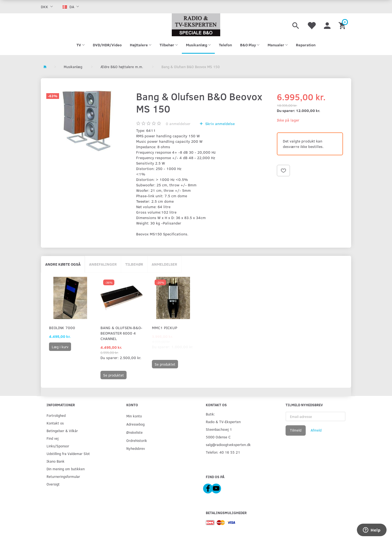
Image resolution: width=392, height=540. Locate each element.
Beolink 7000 (62, 328)
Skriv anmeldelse (219, 124)
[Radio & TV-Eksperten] (196, 25)
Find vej (53, 438)
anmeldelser (178, 124)
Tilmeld (296, 430)
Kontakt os (55, 423)
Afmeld (316, 430)
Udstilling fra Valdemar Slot (68, 453)
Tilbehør (134, 264)
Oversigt (53, 484)
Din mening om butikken (66, 469)
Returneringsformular (63, 476)
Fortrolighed (56, 415)
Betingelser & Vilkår (62, 431)
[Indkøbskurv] (343, 25)
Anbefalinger (103, 264)
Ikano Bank (56, 461)
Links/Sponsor (58, 446)
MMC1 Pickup (165, 328)
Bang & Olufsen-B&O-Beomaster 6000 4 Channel (121, 333)
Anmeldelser (164, 264)
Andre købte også (63, 264)
